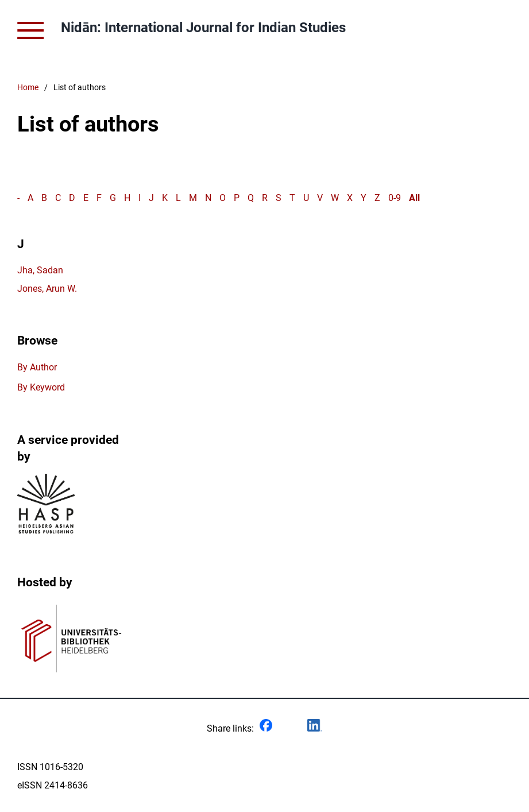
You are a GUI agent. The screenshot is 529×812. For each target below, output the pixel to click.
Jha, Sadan (40, 270)
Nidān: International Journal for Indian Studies (203, 28)
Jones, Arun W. (47, 289)
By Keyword (41, 387)
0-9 (395, 198)
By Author (37, 367)
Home (28, 88)
